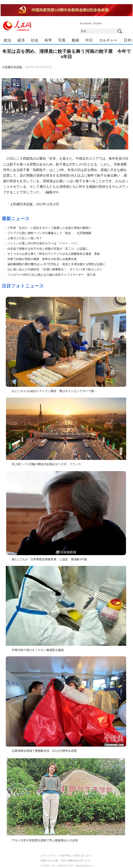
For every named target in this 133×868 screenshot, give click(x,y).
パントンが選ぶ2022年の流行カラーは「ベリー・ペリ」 (44, 243)
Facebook (86, 23)
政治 (7, 40)
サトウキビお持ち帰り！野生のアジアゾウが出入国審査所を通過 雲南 (54, 254)
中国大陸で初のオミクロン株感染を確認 (38, 650)
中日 (89, 40)
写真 (62, 40)
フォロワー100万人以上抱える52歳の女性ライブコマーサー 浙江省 (51, 275)
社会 (35, 40)
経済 (21, 40)
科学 (48, 40)
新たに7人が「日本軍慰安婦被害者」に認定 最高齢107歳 (49, 559)
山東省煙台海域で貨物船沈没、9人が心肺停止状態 (44, 751)
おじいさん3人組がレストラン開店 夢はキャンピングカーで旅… (54, 391)
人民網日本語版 (12, 67)
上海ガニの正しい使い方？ (25, 238)
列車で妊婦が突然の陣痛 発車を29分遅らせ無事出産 (42, 259)
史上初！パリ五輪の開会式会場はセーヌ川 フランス (46, 464)
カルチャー (108, 40)
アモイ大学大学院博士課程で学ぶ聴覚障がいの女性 (45, 840)
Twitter (98, 23)
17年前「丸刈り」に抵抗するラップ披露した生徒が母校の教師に (49, 228)
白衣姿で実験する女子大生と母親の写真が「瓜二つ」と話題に (48, 249)
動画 (75, 40)
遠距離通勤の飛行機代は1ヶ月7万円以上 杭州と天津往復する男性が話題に (56, 264)
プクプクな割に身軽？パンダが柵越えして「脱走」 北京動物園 (49, 233)
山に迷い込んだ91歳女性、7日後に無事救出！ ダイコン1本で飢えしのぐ (55, 269)
